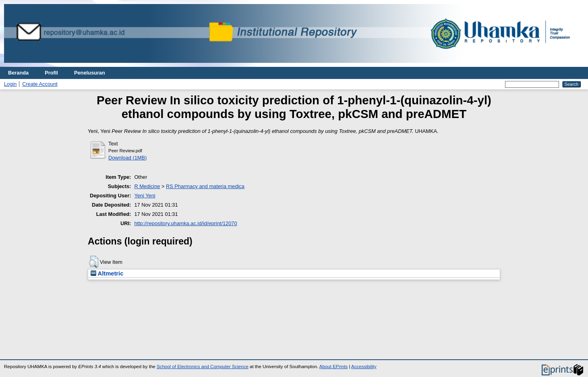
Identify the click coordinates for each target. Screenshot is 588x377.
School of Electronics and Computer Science (203, 367)
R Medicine (147, 186)
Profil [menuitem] (51, 73)
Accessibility (364, 367)
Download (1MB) (127, 158)
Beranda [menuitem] (18, 73)
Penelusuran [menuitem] (90, 73)
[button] (94, 262)
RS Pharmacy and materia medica (205, 186)
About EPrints (333, 367)
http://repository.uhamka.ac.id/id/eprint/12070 (185, 223)
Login (10, 84)
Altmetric (107, 273)
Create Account (40, 84)
